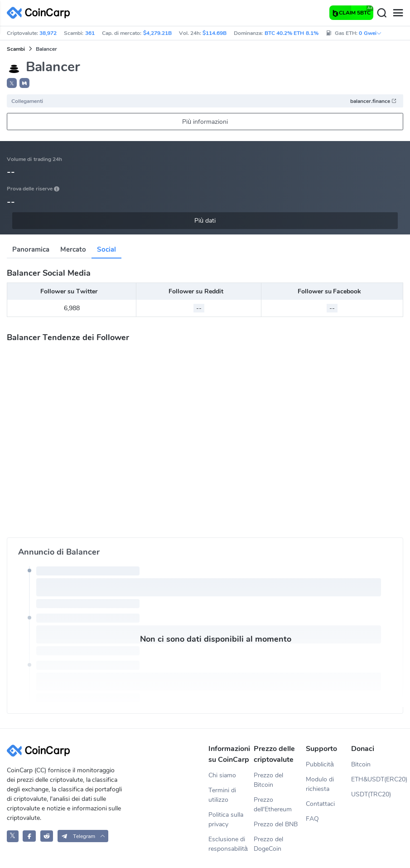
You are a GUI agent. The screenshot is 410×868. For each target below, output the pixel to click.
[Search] (381, 13)
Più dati (205, 221)
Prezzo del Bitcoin (268, 780)
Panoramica (31, 249)
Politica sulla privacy (226, 819)
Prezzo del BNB (276, 824)
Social (106, 249)
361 (90, 33)
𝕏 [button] (12, 83)
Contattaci (320, 804)
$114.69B (215, 33)
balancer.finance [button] (374, 101)
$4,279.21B (157, 33)
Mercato (73, 249)
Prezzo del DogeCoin (268, 844)
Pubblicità (320, 764)
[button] (24, 83)
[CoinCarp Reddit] (47, 836)
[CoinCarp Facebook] (29, 836)
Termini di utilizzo (222, 795)
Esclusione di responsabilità (228, 844)
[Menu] (398, 13)
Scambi (16, 49)
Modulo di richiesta (320, 784)
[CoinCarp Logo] (41, 13)
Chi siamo (222, 775)
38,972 (48, 33)
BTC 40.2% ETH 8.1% (292, 33)
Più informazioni (205, 122)
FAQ (312, 819)
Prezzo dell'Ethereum (273, 805)
